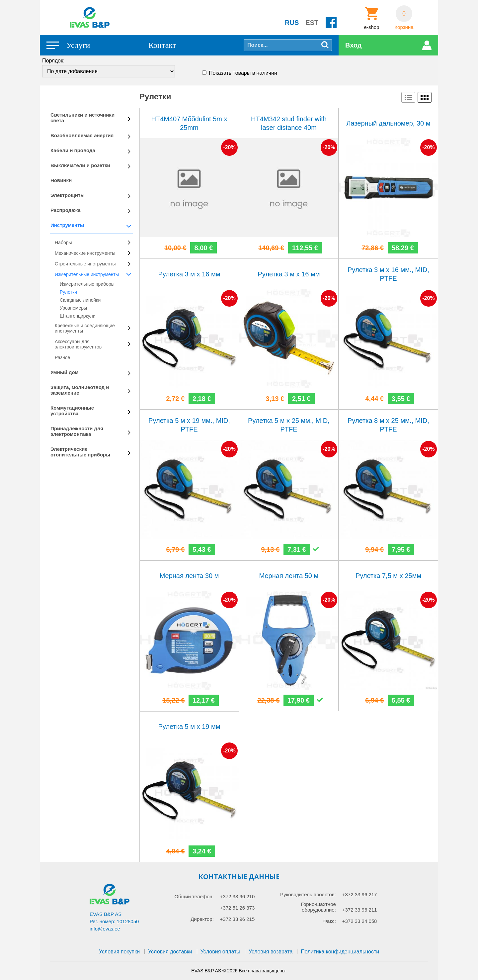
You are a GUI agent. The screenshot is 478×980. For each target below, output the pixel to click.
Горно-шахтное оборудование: (319, 907)
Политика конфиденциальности (340, 952)
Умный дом (65, 372)
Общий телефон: (194, 896)
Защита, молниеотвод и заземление (80, 390)
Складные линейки (80, 300)
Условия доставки (170, 952)
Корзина (404, 27)
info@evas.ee (105, 929)
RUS (292, 23)
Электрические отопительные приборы (80, 452)
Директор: (202, 919)
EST (312, 23)
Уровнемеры (73, 308)
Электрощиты (68, 195)
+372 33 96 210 (238, 896)
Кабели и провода (73, 150)
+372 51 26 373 (238, 908)
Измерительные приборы (87, 284)
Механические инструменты (85, 253)
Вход (353, 45)
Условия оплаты (220, 952)
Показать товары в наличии (243, 73)
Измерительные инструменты (87, 274)
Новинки (61, 180)
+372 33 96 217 (360, 894)
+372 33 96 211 (360, 910)
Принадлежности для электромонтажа (77, 431)
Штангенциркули (78, 316)
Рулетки (68, 292)
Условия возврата (271, 952)
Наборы (63, 243)
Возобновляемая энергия (82, 135)
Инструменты (67, 225)
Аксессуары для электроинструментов (78, 344)
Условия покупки (119, 952)
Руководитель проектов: (308, 894)
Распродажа (66, 210)
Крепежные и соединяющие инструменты (85, 328)
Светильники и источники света (82, 118)
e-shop (372, 27)
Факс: (330, 921)
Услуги (78, 45)
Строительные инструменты (85, 264)
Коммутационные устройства (72, 411)
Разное (62, 357)
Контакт (162, 45)
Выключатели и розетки (80, 165)
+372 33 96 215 (238, 919)
